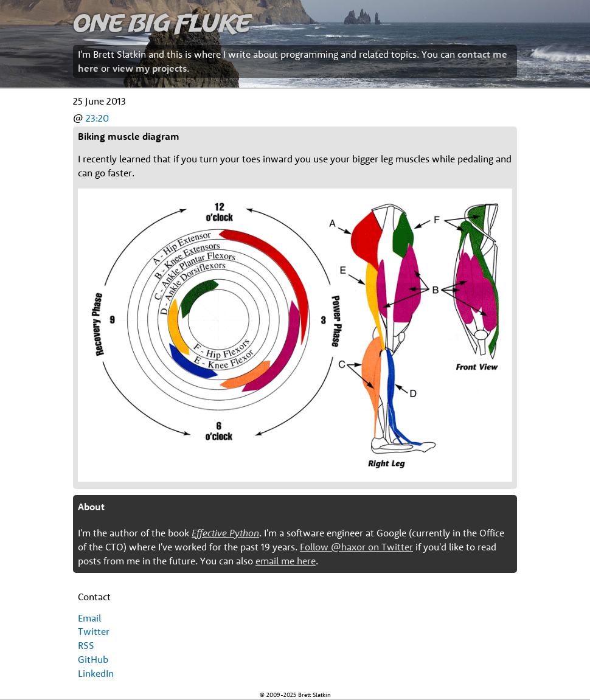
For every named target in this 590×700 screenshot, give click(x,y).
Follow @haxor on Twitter (356, 547)
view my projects (150, 68)
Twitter (94, 631)
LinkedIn (96, 673)
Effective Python (225, 533)
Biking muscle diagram (129, 136)
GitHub (93, 659)
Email (89, 618)
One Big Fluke (162, 22)
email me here (286, 561)
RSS (86, 645)
